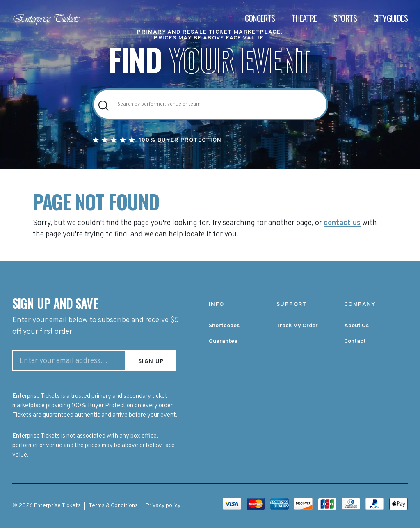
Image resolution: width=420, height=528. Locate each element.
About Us (356, 326)
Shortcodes (224, 326)
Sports (345, 18)
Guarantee (223, 341)
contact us (342, 223)
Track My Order (297, 326)
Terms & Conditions (113, 506)
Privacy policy (163, 506)
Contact (355, 341)
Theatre (304, 18)
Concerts (260, 18)
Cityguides (390, 18)
